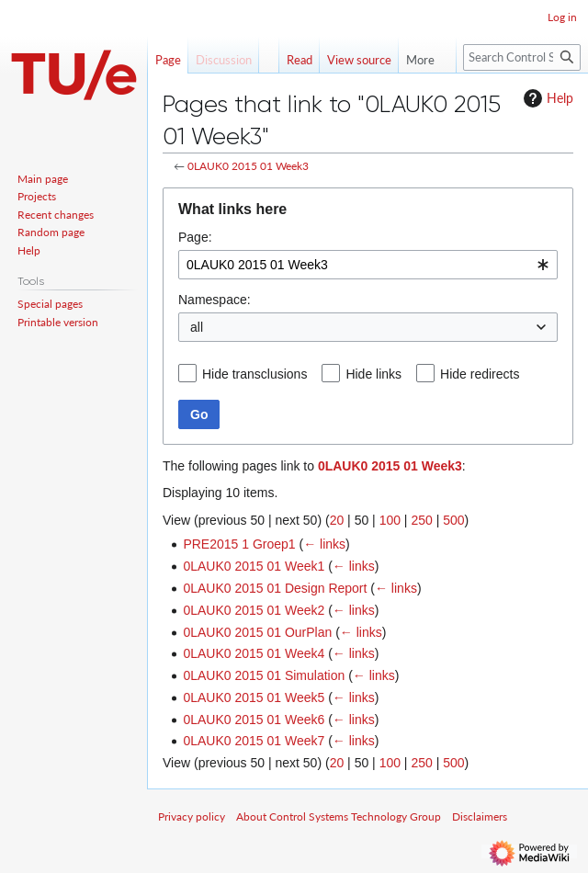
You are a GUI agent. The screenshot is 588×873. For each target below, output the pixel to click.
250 (421, 520)
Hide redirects (480, 374)
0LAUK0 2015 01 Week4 (254, 653)
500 (453, 520)
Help (546, 98)
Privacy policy (192, 816)
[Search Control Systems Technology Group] (522, 57)
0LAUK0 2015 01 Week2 (254, 610)
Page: (195, 237)
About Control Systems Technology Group (339, 816)
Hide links (373, 374)
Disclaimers (480, 816)
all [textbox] (197, 327)
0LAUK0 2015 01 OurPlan (257, 632)
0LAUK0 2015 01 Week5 (254, 697)
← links (324, 544)
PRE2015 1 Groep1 (239, 544)
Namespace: (215, 300)
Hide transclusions (254, 374)
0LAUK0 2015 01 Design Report (275, 588)
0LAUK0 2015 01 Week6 (254, 720)
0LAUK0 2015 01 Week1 (254, 566)
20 (337, 520)
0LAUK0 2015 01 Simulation (264, 675)
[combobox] (368, 265)
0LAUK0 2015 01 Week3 (248, 166)
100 (390, 520)
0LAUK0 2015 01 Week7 (254, 741)
